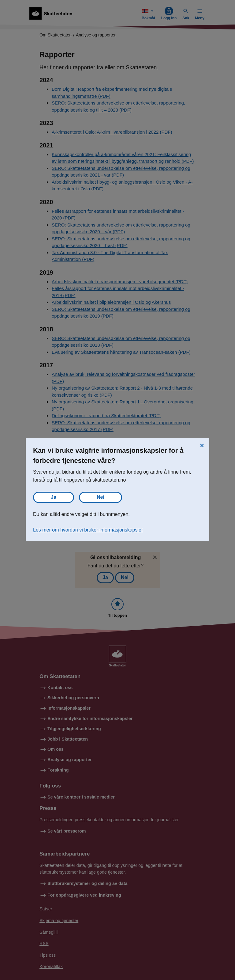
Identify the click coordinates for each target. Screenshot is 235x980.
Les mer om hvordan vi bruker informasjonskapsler (88, 530)
